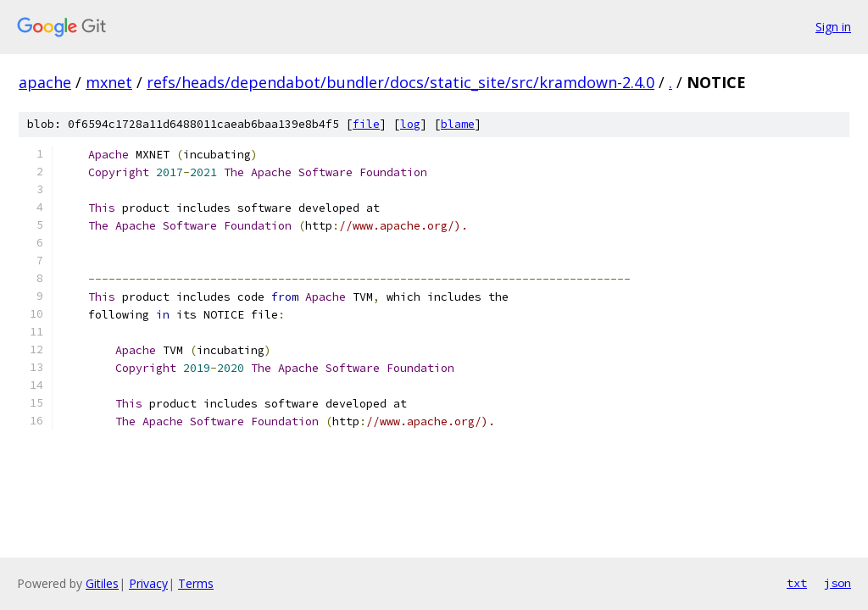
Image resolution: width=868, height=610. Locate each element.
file (366, 124)
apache (45, 82)
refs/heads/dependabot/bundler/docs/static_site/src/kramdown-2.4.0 (401, 82)
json (837, 583)
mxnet (109, 82)
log (410, 124)
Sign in (833, 27)
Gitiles (102, 583)
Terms (196, 583)
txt (797, 583)
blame (458, 124)
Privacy (148, 583)
